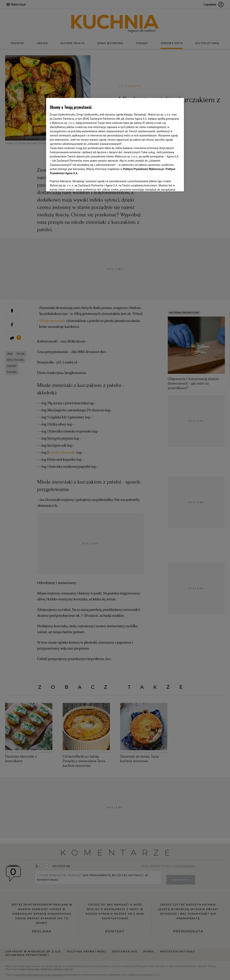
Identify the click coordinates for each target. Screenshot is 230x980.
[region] (115, 145)
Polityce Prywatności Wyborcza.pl (143, 169)
